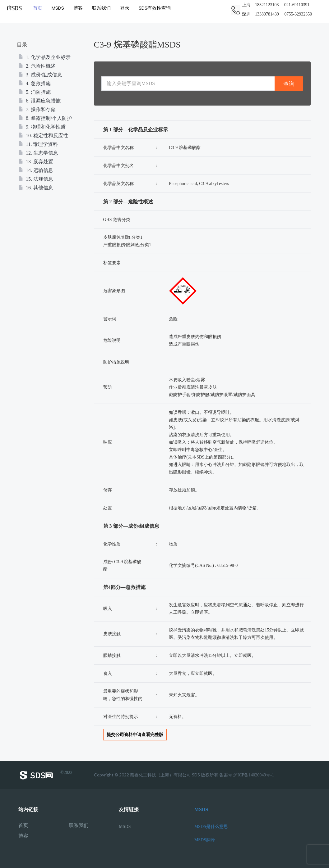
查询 (289, 84)
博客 (78, 8)
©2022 (45, 775)
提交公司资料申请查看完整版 (135, 735)
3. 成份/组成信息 (40, 75)
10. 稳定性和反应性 (43, 136)
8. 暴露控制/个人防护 (45, 118)
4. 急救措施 (35, 83)
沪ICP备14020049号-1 (254, 775)
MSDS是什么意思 (211, 827)
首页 (37, 8)
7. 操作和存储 (37, 109)
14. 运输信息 (36, 170)
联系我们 (101, 8)
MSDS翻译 (205, 840)
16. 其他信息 (36, 188)
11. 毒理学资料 (38, 144)
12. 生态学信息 (38, 153)
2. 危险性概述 (37, 66)
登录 (124, 8)
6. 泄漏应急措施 (39, 101)
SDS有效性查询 (154, 8)
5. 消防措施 (35, 92)
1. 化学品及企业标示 (44, 57)
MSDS (58, 8)
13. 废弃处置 (36, 162)
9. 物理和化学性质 (42, 127)
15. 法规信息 (36, 179)
